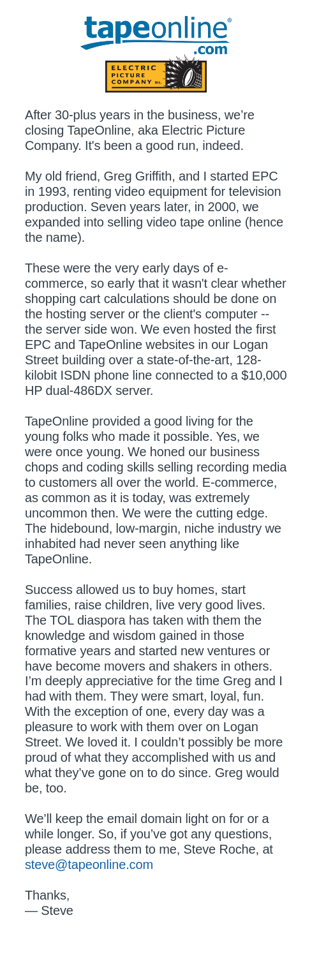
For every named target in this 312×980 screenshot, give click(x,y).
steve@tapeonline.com (89, 865)
